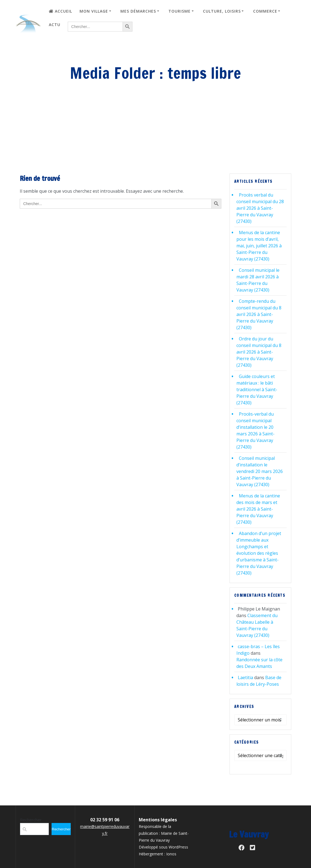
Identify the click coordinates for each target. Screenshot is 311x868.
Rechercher (31, 820)
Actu (55, 25)
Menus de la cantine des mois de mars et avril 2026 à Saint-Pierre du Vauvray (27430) (258, 509)
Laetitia (245, 677)
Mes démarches (138, 11)
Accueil (60, 11)
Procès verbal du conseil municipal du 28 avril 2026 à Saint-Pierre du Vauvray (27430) (260, 208)
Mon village (94, 11)
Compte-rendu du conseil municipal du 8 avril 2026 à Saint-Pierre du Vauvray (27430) (259, 314)
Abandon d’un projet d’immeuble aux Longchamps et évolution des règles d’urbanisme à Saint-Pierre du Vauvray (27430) (259, 553)
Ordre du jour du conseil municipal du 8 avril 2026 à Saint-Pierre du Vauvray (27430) (259, 352)
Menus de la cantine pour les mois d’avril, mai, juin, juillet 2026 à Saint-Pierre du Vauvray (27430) (259, 246)
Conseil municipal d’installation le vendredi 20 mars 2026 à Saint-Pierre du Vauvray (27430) (260, 471)
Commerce (265, 11)
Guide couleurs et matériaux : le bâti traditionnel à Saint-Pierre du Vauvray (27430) (257, 390)
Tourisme (179, 11)
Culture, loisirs (222, 11)
